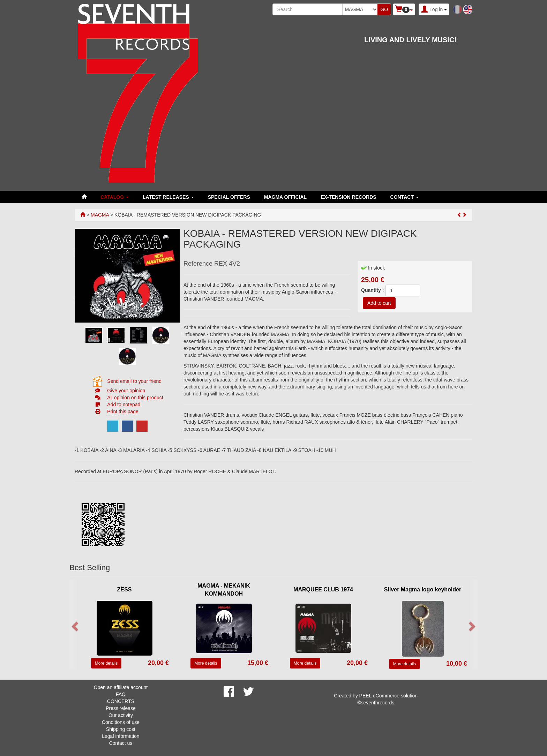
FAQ (121, 694)
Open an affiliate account (121, 687)
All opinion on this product (135, 398)
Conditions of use (121, 722)
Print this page (123, 411)
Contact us (121, 743)
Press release (121, 708)
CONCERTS (121, 701)
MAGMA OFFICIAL (285, 197)
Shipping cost (121, 729)
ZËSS (125, 589)
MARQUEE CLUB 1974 (323, 589)
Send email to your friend (134, 381)
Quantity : (372, 290)
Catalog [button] (115, 197)
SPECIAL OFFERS (229, 197)
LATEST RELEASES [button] (168, 197)
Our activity (121, 715)
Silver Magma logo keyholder (423, 589)
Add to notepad (124, 405)
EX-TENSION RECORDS (348, 197)
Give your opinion (126, 391)
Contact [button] (404, 197)
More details (106, 663)
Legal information (121, 736)
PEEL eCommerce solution (389, 696)
